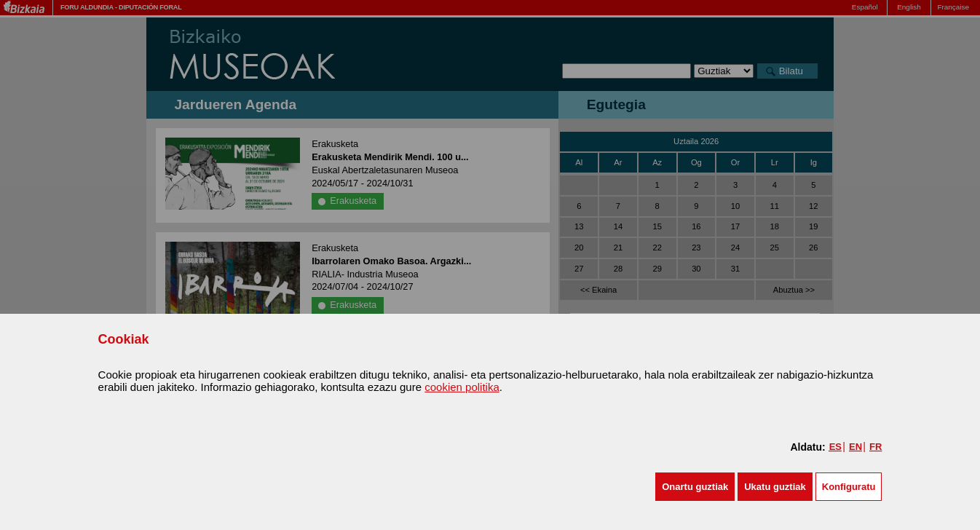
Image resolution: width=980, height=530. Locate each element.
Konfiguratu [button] (849, 487)
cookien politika (462, 387)
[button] (695, 487)
